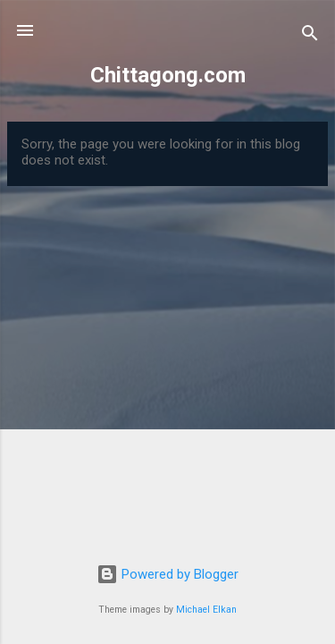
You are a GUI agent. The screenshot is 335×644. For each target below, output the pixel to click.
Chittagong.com (168, 75)
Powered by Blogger (167, 574)
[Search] (310, 36)
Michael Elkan (206, 610)
